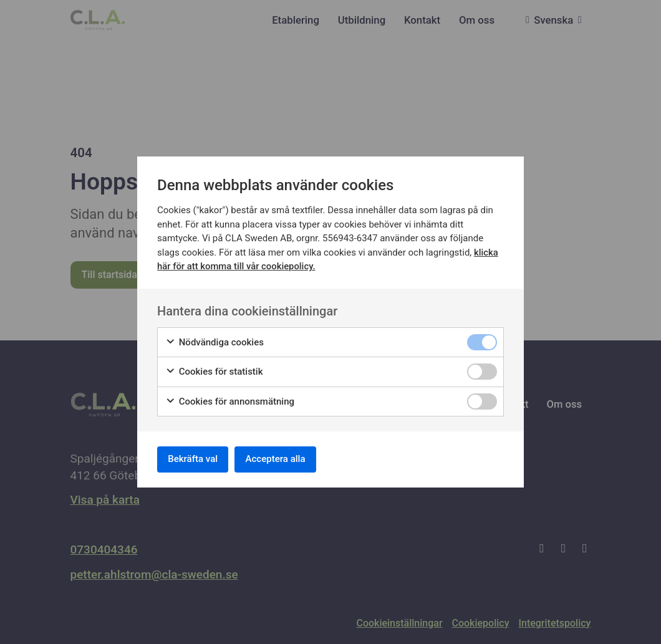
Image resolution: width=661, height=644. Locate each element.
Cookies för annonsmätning (230, 399)
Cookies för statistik (214, 370)
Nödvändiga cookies (215, 340)
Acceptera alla (287, 459)
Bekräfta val (197, 459)
